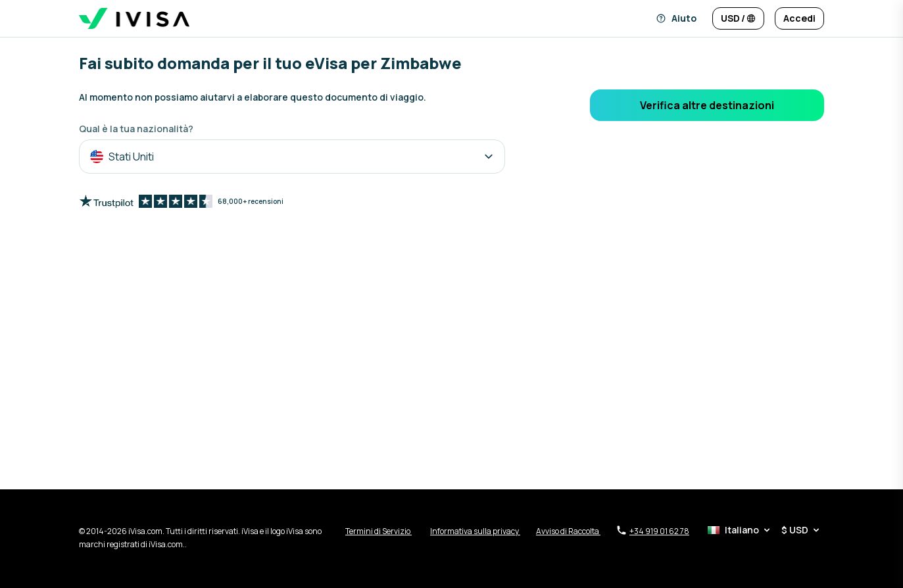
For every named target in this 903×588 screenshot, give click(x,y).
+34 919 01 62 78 (653, 531)
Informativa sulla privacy (475, 531)
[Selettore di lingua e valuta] (765, 530)
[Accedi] (799, 18)
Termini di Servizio (378, 531)
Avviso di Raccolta (568, 531)
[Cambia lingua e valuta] (738, 18)
